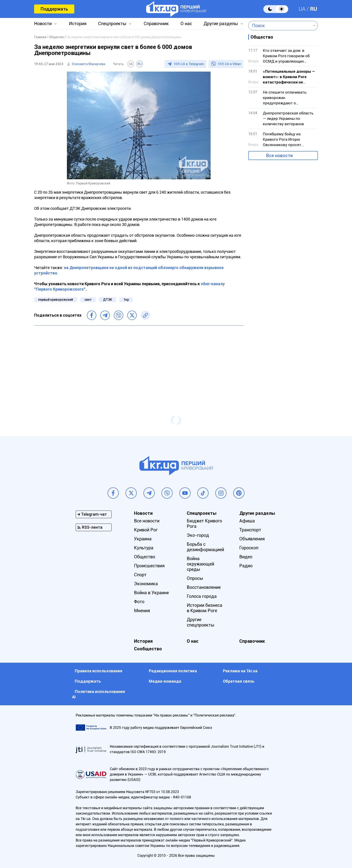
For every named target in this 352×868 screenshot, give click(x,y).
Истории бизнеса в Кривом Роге (205, 608)
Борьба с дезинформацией (205, 547)
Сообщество (148, 649)
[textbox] (280, 26)
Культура (144, 548)
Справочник (156, 24)
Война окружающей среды (200, 564)
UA (302, 9)
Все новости (279, 156)
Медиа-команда (165, 681)
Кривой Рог (146, 530)
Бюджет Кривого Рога (204, 524)
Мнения (142, 611)
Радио (246, 566)
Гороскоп (249, 548)
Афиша (247, 521)
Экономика (146, 584)
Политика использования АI (99, 694)
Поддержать (54, 9)
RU (314, 9)
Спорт (140, 575)
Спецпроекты (112, 24)
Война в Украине (151, 593)
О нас (186, 24)
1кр (126, 300)
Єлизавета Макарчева (89, 64)
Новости (43, 24)
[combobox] (280, 26)
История (78, 24)
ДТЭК (108, 300)
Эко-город (198, 535)
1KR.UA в (189, 64)
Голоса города (202, 596)
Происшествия (149, 566)
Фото (139, 602)
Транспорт (250, 530)
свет (88, 300)
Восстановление (204, 587)
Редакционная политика (173, 671)
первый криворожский (56, 300)
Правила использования (99, 671)
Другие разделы (221, 24)
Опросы (195, 578)
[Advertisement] (139, 362)
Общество (145, 557)
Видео (246, 557)
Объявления (252, 539)
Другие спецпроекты (201, 622)
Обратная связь (239, 681)
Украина (143, 539)
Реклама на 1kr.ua (240, 671)
